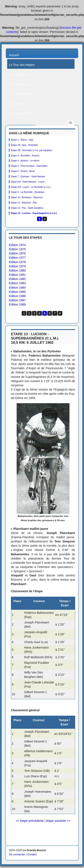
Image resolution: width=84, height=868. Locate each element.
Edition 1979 (17, 266)
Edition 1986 (17, 296)
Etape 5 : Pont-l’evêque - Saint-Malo (29, 166)
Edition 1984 (17, 288)
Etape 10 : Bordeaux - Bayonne (27, 197)
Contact (32, 854)
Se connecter (17, 854)
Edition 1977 (17, 258)
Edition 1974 (17, 245)
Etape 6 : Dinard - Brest (23, 171)
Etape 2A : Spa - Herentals (24, 145)
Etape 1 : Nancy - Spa (22, 140)
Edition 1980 (17, 270)
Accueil (14, 55)
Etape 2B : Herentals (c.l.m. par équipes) (31, 150)
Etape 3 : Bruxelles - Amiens (25, 155)
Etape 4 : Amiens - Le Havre (25, 161)
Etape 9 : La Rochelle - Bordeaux (28, 192)
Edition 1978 (17, 262)
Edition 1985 (17, 292)
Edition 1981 (17, 275)
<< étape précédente (30, 821)
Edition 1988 (17, 304)
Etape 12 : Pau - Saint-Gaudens (27, 208)
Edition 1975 (17, 249)
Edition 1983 (17, 283)
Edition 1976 (17, 253)
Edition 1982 (17, 279)
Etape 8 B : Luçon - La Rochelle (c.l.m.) (31, 187)
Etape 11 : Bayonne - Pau (24, 203)
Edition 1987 (17, 300)
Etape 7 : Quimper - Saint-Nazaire (28, 176)
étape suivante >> (58, 821)
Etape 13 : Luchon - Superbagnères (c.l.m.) (34, 213)
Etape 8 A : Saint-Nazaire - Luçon (28, 182)
